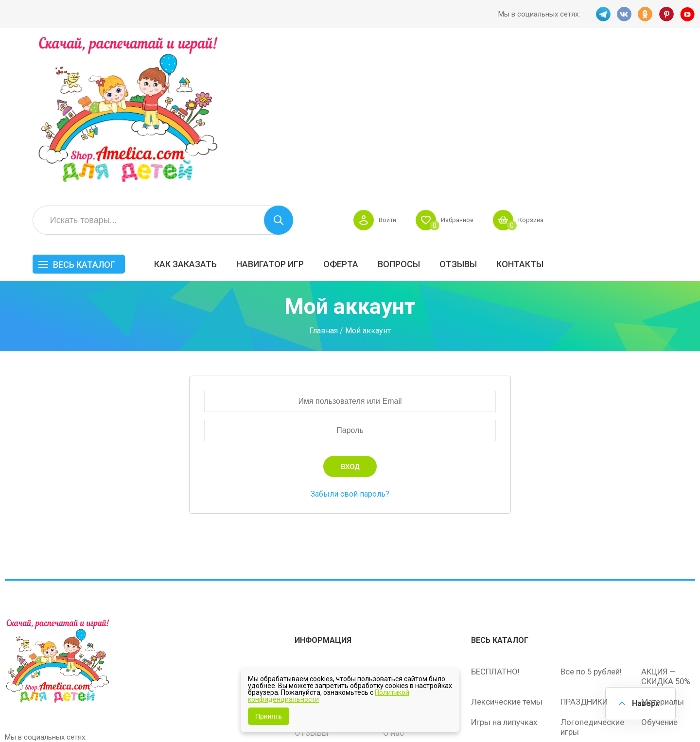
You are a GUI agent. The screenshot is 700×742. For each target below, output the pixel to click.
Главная (324, 188)
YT (688, 14)
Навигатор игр (418, 110)
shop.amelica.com (154, 712)
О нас (394, 588)
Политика (313, 608)
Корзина (677, 66)
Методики (490, 607)
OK (645, 14)
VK (624, 14)
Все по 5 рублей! (591, 527)
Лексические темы (507, 557)
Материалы (663, 557)
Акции (306, 568)
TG (602, 14)
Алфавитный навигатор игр (587, 612)
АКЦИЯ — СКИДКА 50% (667, 532)
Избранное (600, 66)
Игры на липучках (504, 577)
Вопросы (547, 110)
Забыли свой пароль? (350, 351)
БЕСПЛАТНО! (495, 527)
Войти (526, 66)
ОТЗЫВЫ (606, 110)
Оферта (489, 110)
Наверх (645, 703)
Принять (269, 716)
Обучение (659, 577)
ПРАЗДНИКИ (585, 557)
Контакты (668, 110)
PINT (666, 14)
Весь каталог (232, 111)
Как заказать (334, 110)
